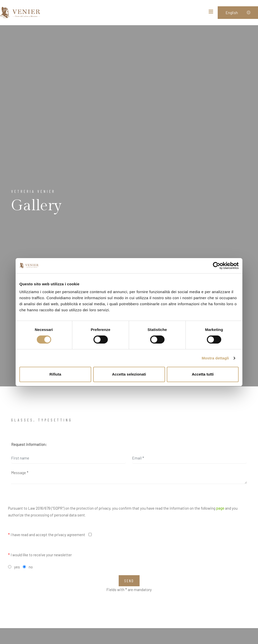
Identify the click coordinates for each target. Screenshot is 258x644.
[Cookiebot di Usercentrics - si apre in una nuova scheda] (217, 266)
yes (17, 567)
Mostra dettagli (215, 358)
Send (129, 581)
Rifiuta (55, 374)
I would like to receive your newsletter (40, 555)
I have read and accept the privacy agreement (47, 535)
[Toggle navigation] (211, 13)
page (220, 508)
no (31, 567)
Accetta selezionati (129, 374)
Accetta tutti (203, 374)
